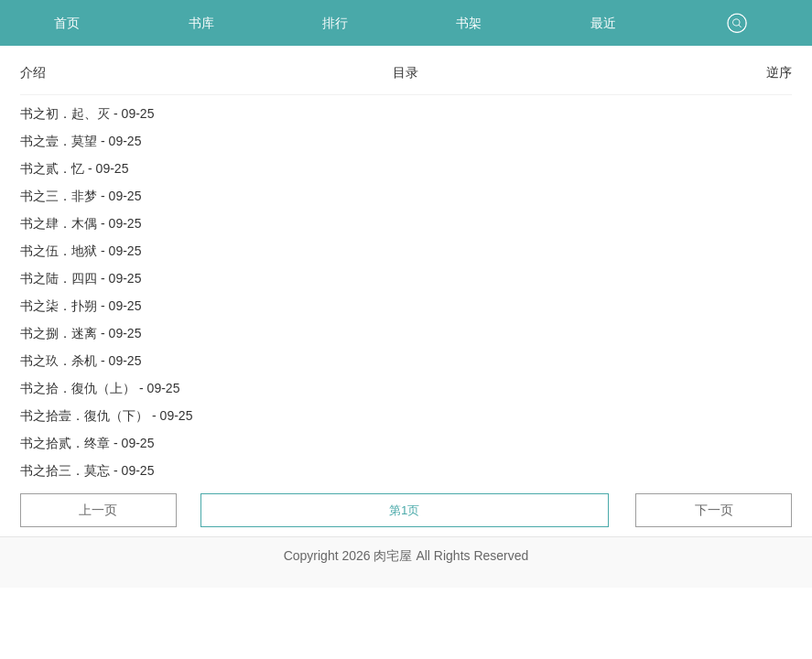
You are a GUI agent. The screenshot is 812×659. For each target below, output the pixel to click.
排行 (335, 23)
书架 (469, 23)
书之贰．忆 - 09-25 (74, 168)
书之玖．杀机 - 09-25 (81, 361)
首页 (67, 23)
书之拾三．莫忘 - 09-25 (87, 470)
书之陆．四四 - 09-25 (81, 278)
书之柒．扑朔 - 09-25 (81, 306)
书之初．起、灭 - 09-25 (87, 113)
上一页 (98, 510)
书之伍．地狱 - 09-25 (81, 251)
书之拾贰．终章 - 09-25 (87, 443)
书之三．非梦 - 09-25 (81, 196)
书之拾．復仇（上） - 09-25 (100, 388)
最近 (603, 23)
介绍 (33, 72)
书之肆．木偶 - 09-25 (81, 223)
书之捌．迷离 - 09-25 (81, 333)
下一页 (714, 510)
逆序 (779, 72)
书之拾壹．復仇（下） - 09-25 (106, 416)
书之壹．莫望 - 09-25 (81, 141)
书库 (201, 23)
